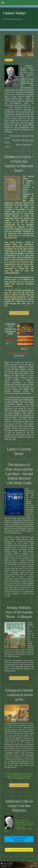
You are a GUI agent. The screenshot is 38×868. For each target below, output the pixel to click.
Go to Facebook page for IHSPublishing (19, 839)
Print (4, 864)
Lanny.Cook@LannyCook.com (15, 19)
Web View (34, 866)
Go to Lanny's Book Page (19, 313)
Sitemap (10, 864)
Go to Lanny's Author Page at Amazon (19, 850)
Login (35, 864)
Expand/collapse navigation (19, 3)
